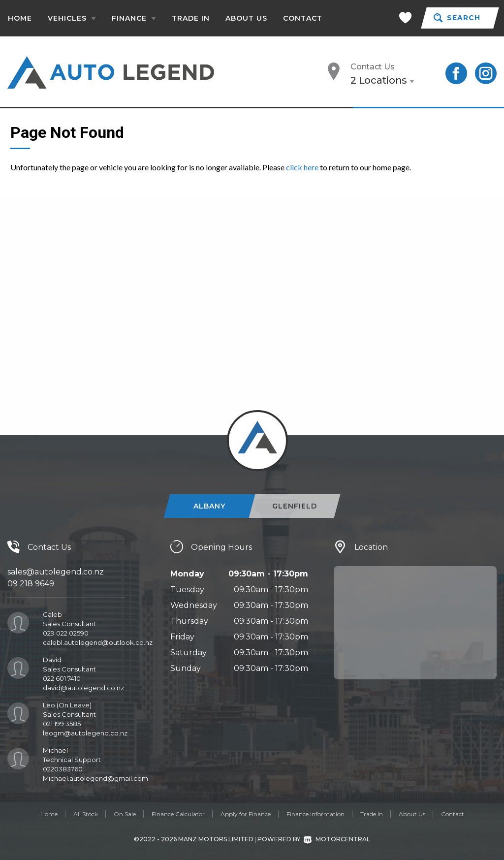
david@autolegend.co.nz (83, 688)
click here (302, 167)
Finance (134, 18)
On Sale (125, 814)
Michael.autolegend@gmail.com (95, 778)
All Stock (86, 814)
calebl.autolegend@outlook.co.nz (98, 642)
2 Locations (379, 80)
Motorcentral (337, 839)
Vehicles (72, 18)
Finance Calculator (178, 814)
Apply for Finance (246, 814)
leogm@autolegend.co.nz (85, 733)
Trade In (191, 18)
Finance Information (315, 814)
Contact (303, 18)
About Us (246, 18)
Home (20, 18)
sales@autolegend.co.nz (56, 572)
